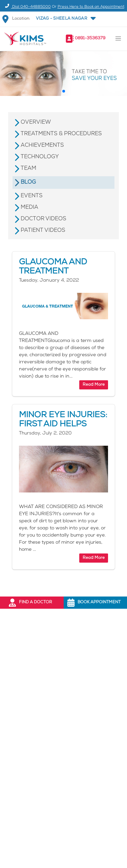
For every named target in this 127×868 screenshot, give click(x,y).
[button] (65, 19)
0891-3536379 (90, 38)
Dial (27, 7)
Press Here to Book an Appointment (91, 7)
